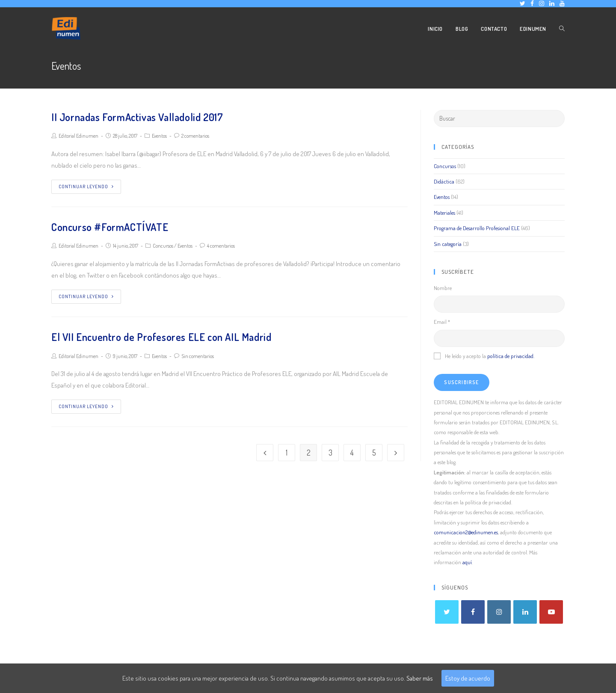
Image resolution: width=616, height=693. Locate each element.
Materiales (444, 213)
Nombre (443, 288)
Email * (442, 322)
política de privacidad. (511, 356)
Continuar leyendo (86, 187)
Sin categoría (448, 244)
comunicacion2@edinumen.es (466, 532)
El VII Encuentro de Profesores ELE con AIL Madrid (161, 337)
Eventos (159, 136)
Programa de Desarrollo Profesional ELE (477, 228)
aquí (467, 562)
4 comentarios (221, 246)
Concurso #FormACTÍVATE (110, 227)
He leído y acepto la (484, 356)
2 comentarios (195, 136)
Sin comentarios (198, 356)
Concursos (163, 246)
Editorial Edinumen (78, 136)
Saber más (420, 678)
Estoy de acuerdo (468, 678)
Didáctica (444, 181)
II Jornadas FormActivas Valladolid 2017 (137, 117)
